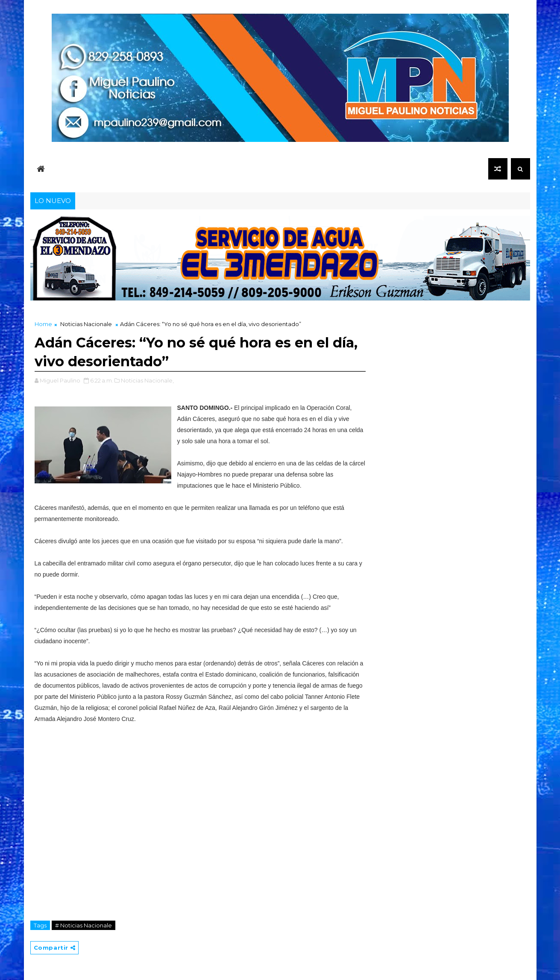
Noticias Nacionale (86, 324)
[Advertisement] (200, 820)
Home (43, 324)
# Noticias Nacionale (84, 925)
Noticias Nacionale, (147, 380)
